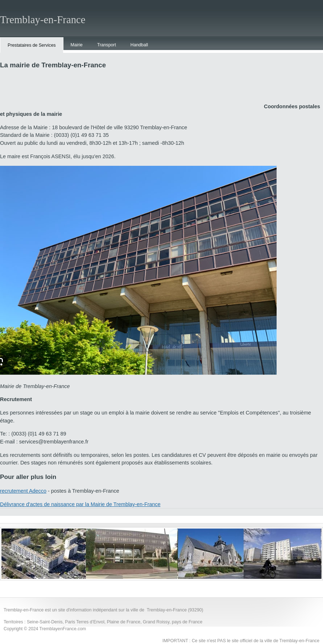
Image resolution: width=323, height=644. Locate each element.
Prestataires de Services (32, 45)
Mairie (77, 45)
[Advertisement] (132, 92)
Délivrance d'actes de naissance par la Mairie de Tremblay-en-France (80, 504)
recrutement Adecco (23, 491)
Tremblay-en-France (43, 20)
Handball (139, 45)
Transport (107, 45)
